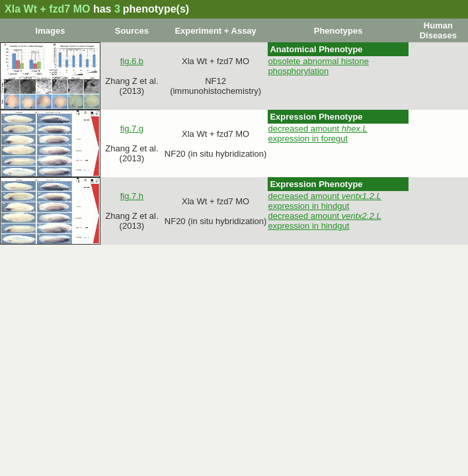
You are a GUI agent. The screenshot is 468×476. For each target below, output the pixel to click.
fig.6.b (132, 61)
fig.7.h (132, 196)
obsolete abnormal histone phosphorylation (318, 66)
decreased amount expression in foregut (317, 134)
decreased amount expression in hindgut (324, 201)
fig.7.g (132, 129)
